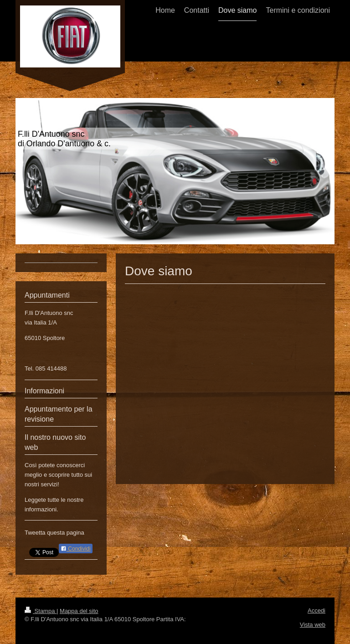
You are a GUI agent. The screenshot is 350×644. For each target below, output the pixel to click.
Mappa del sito (79, 611)
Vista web (313, 625)
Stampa (41, 611)
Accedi (317, 611)
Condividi (76, 549)
